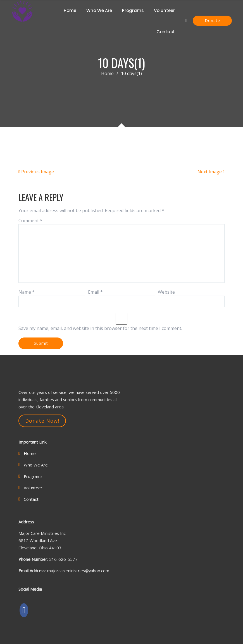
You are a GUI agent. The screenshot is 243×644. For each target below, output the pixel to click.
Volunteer (164, 10)
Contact (166, 32)
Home (70, 10)
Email (95, 292)
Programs (133, 10)
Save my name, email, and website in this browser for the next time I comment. (100, 328)
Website (166, 292)
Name (27, 292)
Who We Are (99, 10)
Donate (212, 21)
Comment (30, 221)
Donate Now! (42, 421)
